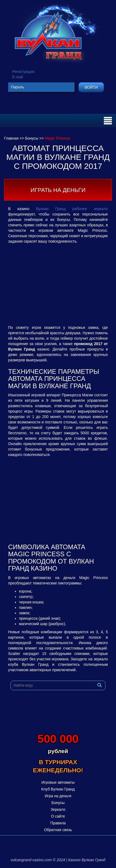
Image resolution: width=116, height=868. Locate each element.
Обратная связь (58, 830)
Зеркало (58, 809)
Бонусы (58, 803)
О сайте (58, 816)
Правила (58, 823)
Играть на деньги (58, 190)
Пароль (17, 87)
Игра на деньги (58, 796)
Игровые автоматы (58, 782)
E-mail (18, 77)
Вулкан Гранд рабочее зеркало (72, 209)
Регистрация (23, 72)
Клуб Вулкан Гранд (58, 789)
